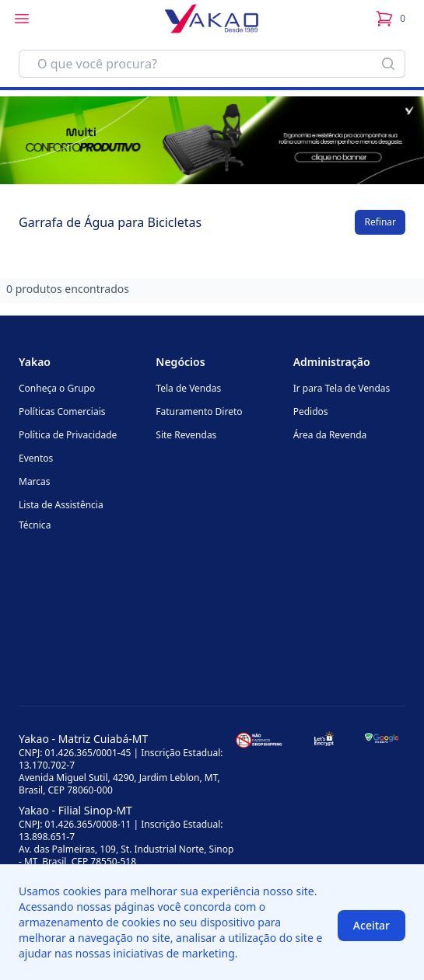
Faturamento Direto (199, 412)
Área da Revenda (330, 435)
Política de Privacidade (68, 435)
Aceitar (371, 925)
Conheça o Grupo (57, 388)
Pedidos (311, 412)
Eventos (36, 458)
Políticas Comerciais (62, 412)
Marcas (35, 481)
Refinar (380, 222)
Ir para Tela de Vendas (342, 388)
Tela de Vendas (188, 388)
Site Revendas (186, 435)
